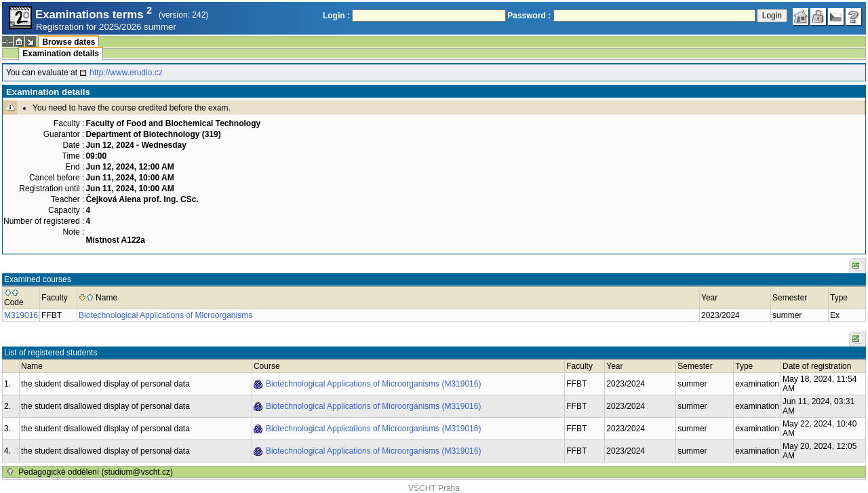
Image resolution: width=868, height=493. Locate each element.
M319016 (21, 315)
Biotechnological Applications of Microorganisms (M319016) (374, 384)
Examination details (61, 54)
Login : (336, 16)
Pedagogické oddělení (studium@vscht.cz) (96, 472)
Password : (529, 16)
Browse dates (68, 42)
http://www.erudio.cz (126, 73)
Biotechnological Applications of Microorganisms (165, 315)
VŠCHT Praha (434, 488)
